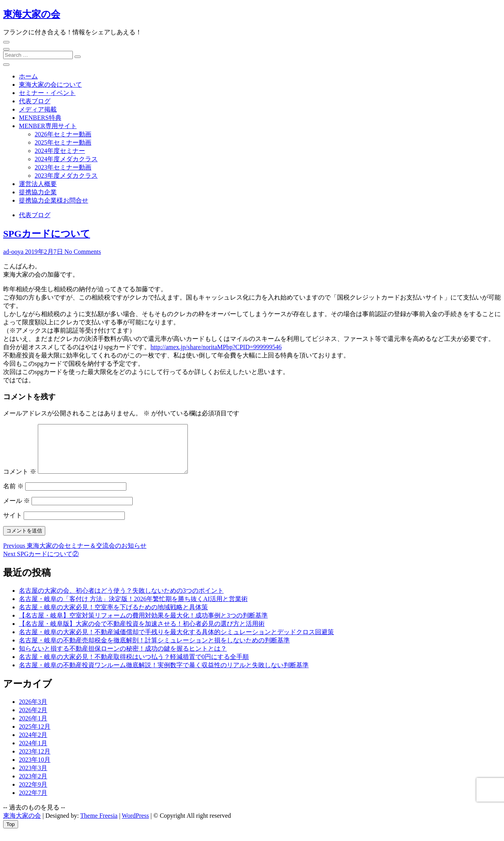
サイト (13, 525)
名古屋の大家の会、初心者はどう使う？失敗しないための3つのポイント (121, 600)
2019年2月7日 (44, 252)
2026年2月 (33, 719)
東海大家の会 (32, 14)
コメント (20, 481)
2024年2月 (33, 744)
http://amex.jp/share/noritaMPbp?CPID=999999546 (216, 347)
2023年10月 (35, 769)
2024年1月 (33, 753)
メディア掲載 (38, 109)
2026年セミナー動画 (63, 134)
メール (17, 510)
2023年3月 (33, 777)
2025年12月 (35, 736)
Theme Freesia (99, 825)
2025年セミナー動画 (63, 142)
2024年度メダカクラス (66, 159)
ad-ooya (13, 252)
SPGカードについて (47, 234)
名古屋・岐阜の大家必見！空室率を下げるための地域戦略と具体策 (113, 617)
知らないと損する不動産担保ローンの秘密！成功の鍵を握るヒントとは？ (123, 658)
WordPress (135, 825)
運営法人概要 (38, 184)
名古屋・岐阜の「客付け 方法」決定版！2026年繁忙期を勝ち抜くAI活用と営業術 (133, 608)
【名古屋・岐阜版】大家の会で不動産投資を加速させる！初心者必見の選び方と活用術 (142, 633)
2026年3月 (33, 711)
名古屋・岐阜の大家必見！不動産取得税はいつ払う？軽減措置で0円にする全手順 (134, 666)
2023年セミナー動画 (63, 167)
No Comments (83, 252)
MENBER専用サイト (48, 126)
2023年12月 (35, 761)
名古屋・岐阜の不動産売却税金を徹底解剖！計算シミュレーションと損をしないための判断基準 (154, 650)
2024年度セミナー (60, 151)
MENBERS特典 (40, 118)
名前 (13, 496)
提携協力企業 (38, 192)
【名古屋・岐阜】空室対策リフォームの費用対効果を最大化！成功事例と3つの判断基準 (143, 625)
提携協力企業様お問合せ (54, 200)
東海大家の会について (50, 85)
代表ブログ (35, 101)
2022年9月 (33, 794)
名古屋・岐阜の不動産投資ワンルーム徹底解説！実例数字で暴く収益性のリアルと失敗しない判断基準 (164, 674)
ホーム (28, 76)
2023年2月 (33, 786)
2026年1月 (33, 728)
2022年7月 (33, 802)
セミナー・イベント (47, 93)
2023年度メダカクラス (66, 176)
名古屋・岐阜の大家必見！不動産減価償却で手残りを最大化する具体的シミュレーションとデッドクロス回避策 (176, 641)
